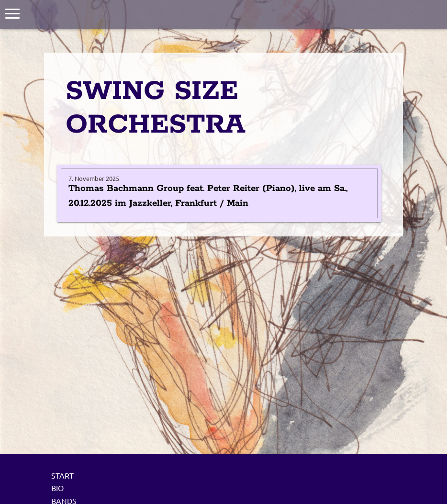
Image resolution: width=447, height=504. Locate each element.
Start (62, 475)
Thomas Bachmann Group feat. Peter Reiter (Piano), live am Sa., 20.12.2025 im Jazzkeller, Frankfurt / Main (208, 196)
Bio (57, 488)
